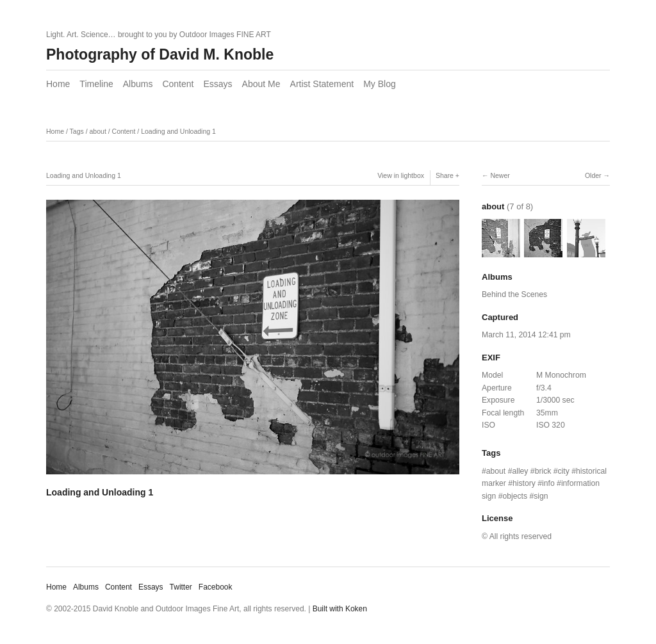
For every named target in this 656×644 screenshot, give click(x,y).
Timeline (96, 84)
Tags (77, 131)
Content (178, 84)
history (524, 483)
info (548, 483)
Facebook (216, 587)
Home (58, 84)
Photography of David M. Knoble (160, 54)
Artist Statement (322, 84)
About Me (261, 84)
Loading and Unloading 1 (178, 131)
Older (593, 175)
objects (515, 496)
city (564, 471)
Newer (500, 175)
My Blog (380, 84)
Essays (217, 84)
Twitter (181, 587)
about (98, 131)
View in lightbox (401, 175)
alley (520, 471)
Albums (138, 84)
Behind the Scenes (514, 294)
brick (543, 471)
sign (541, 496)
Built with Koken (340, 609)
